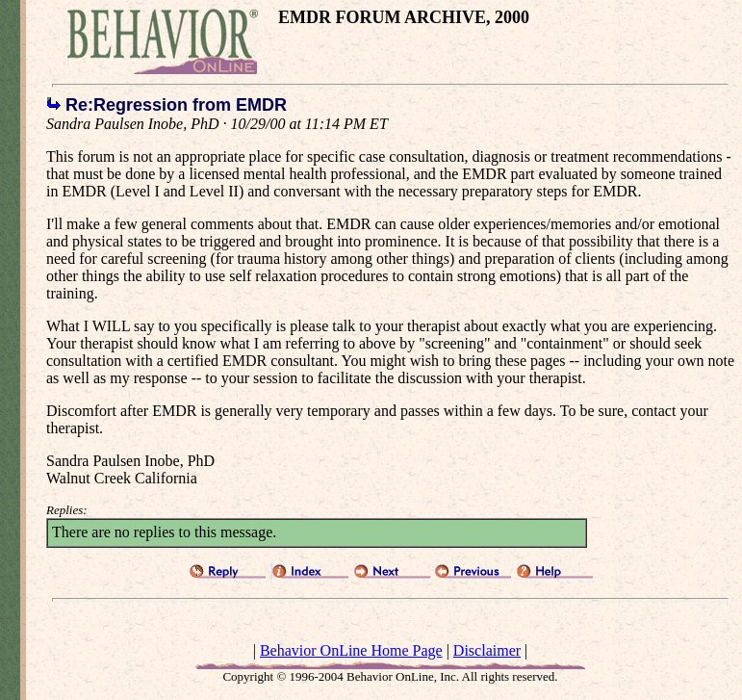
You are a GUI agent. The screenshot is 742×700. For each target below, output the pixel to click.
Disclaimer (487, 650)
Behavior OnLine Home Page (351, 650)
